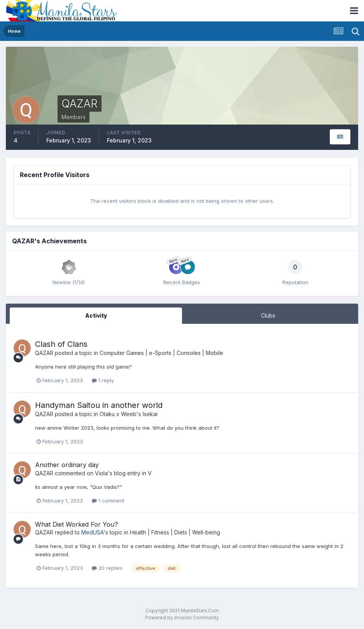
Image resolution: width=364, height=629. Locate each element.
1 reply (103, 380)
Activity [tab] (96, 315)
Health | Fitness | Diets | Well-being (175, 532)
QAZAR (44, 353)
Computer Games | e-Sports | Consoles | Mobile (161, 353)
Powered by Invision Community (182, 618)
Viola (101, 473)
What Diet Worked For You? (76, 524)
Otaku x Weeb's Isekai (129, 414)
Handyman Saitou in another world (99, 405)
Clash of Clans (61, 344)
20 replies (107, 568)
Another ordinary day (67, 465)
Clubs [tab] (268, 315)
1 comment (108, 501)
